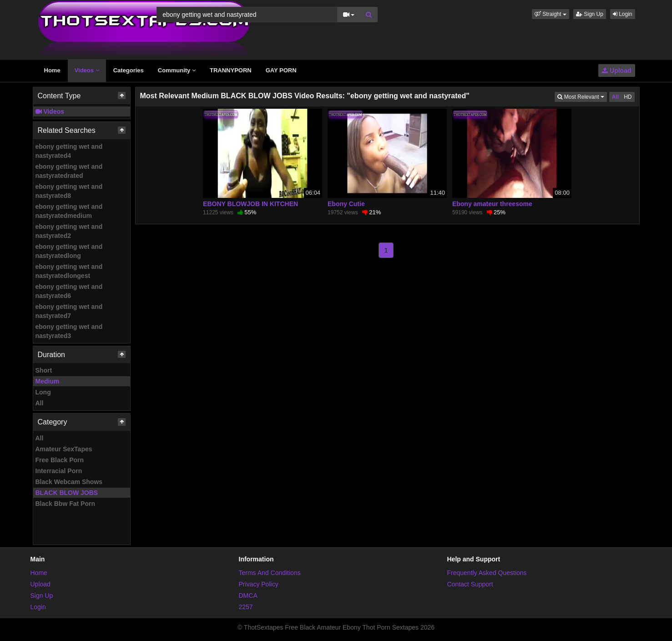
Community (177, 70)
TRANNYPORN (231, 70)
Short (44, 370)
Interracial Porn (59, 471)
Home (52, 70)
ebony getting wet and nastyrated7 (69, 311)
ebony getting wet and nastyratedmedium (69, 211)
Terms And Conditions (270, 573)
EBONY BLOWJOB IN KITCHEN (250, 204)
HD (628, 97)
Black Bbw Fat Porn (65, 504)
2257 (246, 607)
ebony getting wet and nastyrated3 (69, 331)
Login (623, 14)
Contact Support (470, 584)
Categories (129, 70)
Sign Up (590, 14)
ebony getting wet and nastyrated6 (69, 291)
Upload (616, 71)
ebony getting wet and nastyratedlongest (69, 271)
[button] (551, 14)
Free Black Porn (60, 460)
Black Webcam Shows (69, 482)
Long (43, 392)
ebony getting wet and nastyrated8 (69, 191)
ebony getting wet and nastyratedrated (69, 171)
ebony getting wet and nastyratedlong (69, 251)
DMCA (248, 596)
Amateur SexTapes (64, 449)
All (40, 403)
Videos (87, 70)
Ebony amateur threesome (492, 204)
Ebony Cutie (346, 204)
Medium (48, 381)
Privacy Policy (259, 584)
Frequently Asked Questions (487, 573)
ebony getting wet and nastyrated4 (69, 151)
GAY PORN (281, 70)
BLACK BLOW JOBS (67, 493)
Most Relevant (582, 96)
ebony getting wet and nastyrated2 (69, 231)
